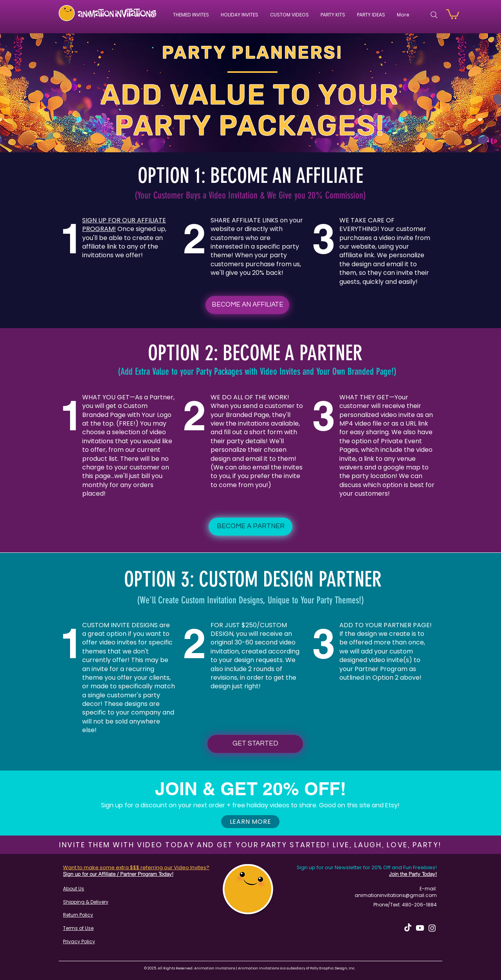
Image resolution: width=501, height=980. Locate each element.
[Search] (434, 15)
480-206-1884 (419, 905)
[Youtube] (420, 928)
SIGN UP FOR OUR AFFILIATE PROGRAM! (124, 225)
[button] (289, 15)
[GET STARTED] (255, 744)
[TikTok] (408, 928)
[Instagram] (432, 928)
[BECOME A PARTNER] (250, 527)
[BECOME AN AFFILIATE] (247, 305)
